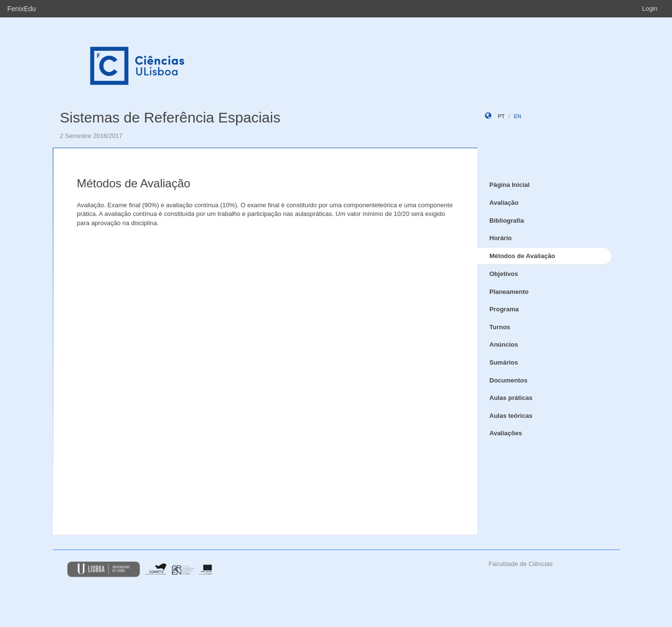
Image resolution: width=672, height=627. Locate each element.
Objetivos (504, 274)
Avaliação (504, 203)
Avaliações (506, 433)
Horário (500, 238)
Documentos (508, 380)
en (517, 116)
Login (650, 8)
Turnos (500, 327)
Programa (504, 309)
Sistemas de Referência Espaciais (170, 117)
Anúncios (504, 344)
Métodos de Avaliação (522, 256)
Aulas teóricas (511, 416)
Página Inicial (509, 185)
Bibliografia (507, 221)
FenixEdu (22, 9)
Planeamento (509, 292)
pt (501, 116)
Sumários (504, 362)
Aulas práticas (511, 398)
